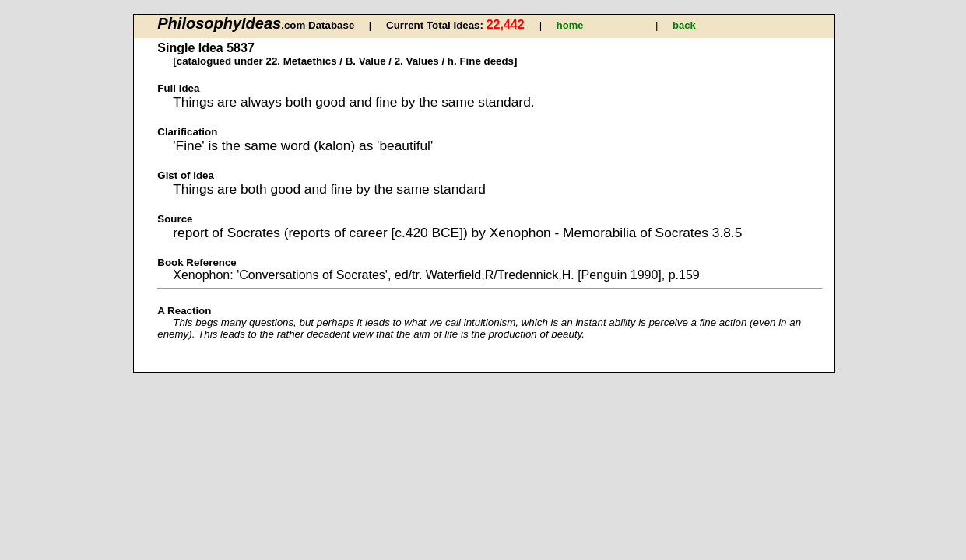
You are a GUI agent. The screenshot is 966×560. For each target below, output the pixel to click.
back (684, 25)
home (570, 25)
